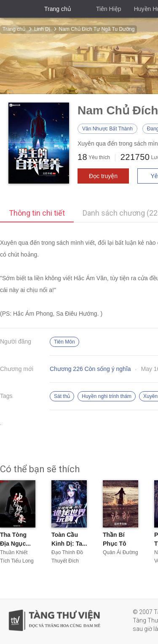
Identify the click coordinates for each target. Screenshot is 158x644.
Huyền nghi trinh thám (107, 396)
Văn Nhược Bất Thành (107, 129)
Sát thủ (62, 396)
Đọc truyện (103, 176)
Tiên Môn (64, 342)
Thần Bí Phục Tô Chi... (115, 544)
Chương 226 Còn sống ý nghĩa (90, 369)
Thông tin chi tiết (37, 213)
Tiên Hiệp (109, 9)
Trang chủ (58, 9)
